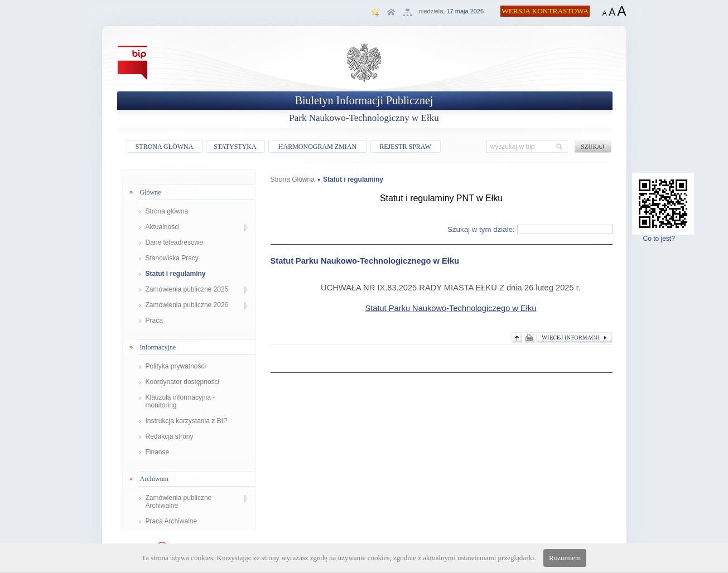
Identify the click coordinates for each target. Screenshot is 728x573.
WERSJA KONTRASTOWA (545, 11)
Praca (154, 321)
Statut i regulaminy (176, 274)
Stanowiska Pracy (172, 258)
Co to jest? (663, 235)
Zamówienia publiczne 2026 (187, 305)
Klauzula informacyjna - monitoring (180, 401)
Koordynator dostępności (183, 382)
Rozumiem (565, 558)
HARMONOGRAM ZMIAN (317, 147)
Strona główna (167, 211)
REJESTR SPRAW (405, 147)
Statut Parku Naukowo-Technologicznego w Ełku (365, 261)
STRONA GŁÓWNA (165, 147)
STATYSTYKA (235, 147)
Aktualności (163, 227)
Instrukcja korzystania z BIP (187, 421)
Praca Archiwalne (172, 521)
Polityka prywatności (176, 366)
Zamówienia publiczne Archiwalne (179, 502)
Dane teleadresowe (174, 242)
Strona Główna (293, 179)
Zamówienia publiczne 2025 (187, 289)
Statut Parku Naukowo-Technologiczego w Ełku (450, 308)
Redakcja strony (170, 436)
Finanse (158, 452)
